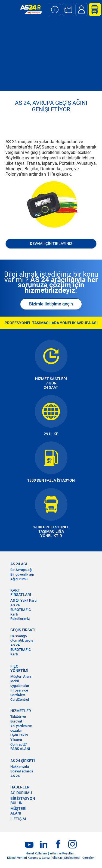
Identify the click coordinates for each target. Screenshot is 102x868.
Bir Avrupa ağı (21, 570)
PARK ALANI (20, 749)
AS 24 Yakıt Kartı (23, 600)
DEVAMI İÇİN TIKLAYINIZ (51, 244)
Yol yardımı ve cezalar (21, 728)
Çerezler (88, 858)
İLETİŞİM (18, 819)
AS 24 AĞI (19, 564)
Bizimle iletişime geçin (51, 304)
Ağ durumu (19, 579)
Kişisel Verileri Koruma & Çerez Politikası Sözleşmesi (44, 858)
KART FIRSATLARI (21, 592)
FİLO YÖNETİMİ (19, 668)
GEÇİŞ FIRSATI (23, 630)
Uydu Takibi (19, 735)
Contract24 (19, 744)
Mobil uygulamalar (20, 683)
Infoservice (19, 690)
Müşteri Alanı (21, 676)
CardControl (20, 700)
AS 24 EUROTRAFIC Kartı (21, 610)
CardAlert (18, 695)
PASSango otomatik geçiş (22, 638)
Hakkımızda (20, 767)
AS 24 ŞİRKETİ (23, 761)
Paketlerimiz (20, 619)
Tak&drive (18, 717)
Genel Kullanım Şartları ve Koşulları (50, 853)
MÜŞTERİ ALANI (18, 811)
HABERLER (20, 787)
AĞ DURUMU (21, 793)
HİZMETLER (21, 711)
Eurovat (16, 721)
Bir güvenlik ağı (22, 574)
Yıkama (16, 740)
